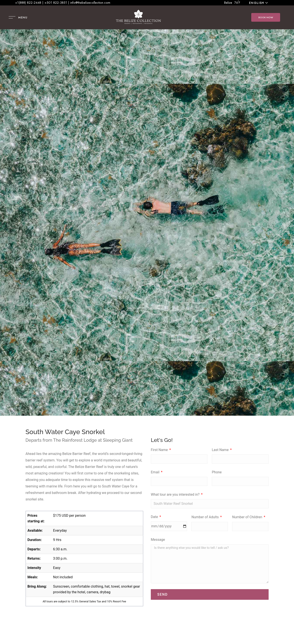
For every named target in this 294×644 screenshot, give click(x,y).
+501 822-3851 (56, 3)
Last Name (221, 450)
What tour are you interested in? (176, 494)
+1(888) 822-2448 (28, 3)
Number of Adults (205, 517)
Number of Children (248, 517)
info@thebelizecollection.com (90, 3)
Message (158, 540)
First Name (160, 450)
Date (155, 517)
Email (156, 472)
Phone (217, 472)
